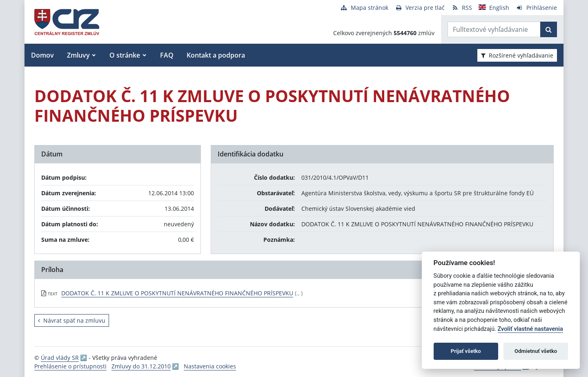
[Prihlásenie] (536, 8)
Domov (42, 55)
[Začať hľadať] (549, 29)
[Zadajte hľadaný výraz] (494, 29)
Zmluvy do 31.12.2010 (141, 366)
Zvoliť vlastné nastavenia (530, 329)
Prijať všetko (466, 351)
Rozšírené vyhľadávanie (517, 55)
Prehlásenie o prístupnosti (70, 366)
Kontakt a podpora (216, 55)
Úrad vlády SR (60, 358)
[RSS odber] (462, 8)
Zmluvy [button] (78, 55)
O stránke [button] (125, 55)
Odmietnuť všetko (536, 351)
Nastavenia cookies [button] (210, 366)
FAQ (167, 55)
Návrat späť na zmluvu (72, 320)
